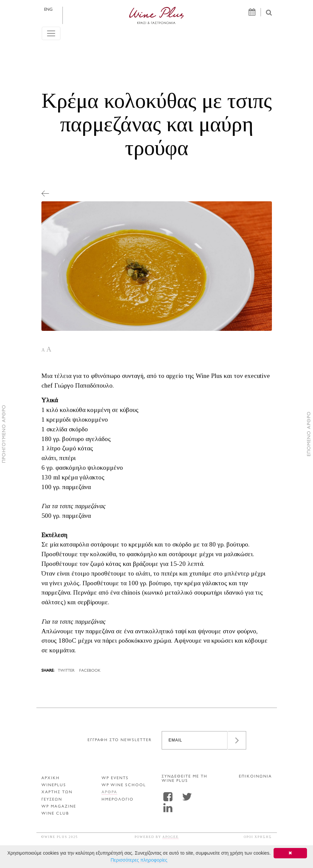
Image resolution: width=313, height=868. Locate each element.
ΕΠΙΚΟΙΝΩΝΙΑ (255, 777)
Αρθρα (109, 792)
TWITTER (66, 671)
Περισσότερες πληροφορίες (139, 860)
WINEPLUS (54, 785)
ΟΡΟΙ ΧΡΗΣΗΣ (258, 837)
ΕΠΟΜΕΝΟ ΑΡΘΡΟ (309, 434)
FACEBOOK (90, 671)
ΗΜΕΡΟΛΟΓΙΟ (118, 800)
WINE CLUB (55, 814)
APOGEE (171, 837)
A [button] (43, 350)
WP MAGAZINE (59, 807)
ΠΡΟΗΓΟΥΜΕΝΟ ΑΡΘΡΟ (4, 434)
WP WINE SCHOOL (124, 785)
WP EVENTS (115, 778)
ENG (48, 10)
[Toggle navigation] (51, 33)
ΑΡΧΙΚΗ (51, 778)
